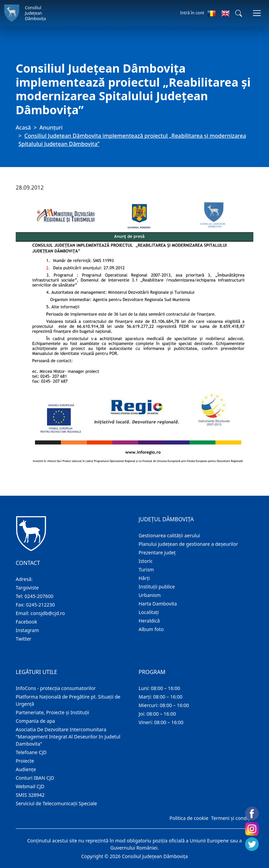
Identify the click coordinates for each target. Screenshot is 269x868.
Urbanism (150, 595)
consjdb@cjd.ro (48, 613)
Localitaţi (149, 612)
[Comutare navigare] (257, 13)
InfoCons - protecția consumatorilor (56, 688)
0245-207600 (39, 596)
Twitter (24, 639)
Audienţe (26, 769)
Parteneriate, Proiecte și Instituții (52, 712)
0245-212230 (40, 605)
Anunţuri (51, 128)
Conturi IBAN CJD (35, 778)
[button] (239, 13)
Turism (146, 570)
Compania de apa (35, 721)
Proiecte (25, 761)
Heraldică (149, 621)
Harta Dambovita (158, 604)
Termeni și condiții (231, 818)
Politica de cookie (189, 818)
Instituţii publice (157, 587)
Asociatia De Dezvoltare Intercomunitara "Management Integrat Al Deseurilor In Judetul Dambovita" (68, 737)
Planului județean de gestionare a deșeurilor (188, 544)
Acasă (23, 128)
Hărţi (144, 578)
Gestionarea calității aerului (169, 535)
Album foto (151, 629)
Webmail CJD (30, 786)
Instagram (27, 630)
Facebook (26, 622)
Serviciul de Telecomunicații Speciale (56, 803)
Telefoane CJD (31, 752)
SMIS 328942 (30, 795)
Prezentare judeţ (157, 552)
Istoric (146, 561)
